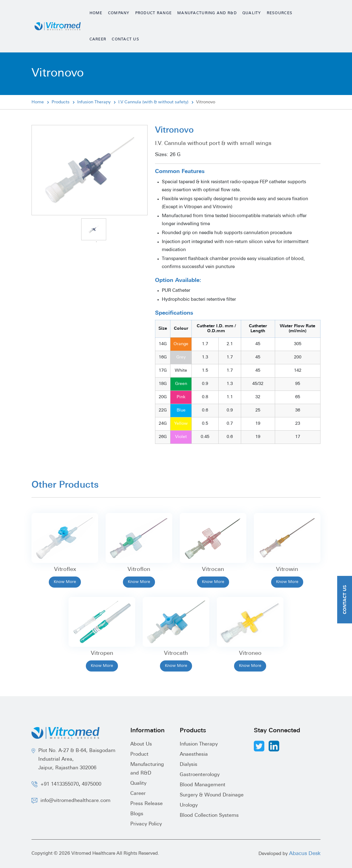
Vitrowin (287, 570)
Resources (280, 13)
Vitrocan (213, 570)
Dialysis (189, 765)
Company (119, 13)
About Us (141, 744)
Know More (65, 582)
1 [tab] (96, 242)
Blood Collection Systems (209, 816)
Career (98, 39)
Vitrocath (176, 653)
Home (96, 13)
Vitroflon (139, 570)
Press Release (147, 804)
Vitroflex (65, 570)
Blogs (137, 814)
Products (61, 102)
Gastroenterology (200, 775)
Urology (189, 805)
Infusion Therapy (94, 102)
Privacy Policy (146, 824)
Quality (252, 13)
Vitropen (102, 653)
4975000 (92, 784)
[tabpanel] (94, 229)
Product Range (154, 13)
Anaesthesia (194, 754)
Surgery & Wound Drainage (212, 795)
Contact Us (126, 39)
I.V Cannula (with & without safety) (153, 102)
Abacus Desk (305, 854)
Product (139, 754)
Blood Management (203, 785)
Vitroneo (250, 653)
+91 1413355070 (60, 784)
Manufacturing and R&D (207, 13)
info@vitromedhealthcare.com (75, 801)
